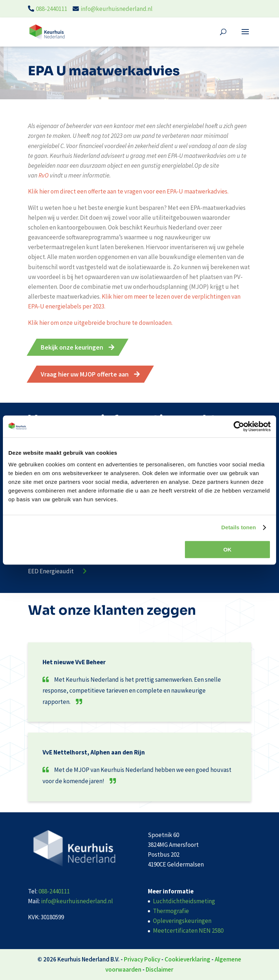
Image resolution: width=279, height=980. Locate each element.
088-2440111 (52, 9)
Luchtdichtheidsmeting (184, 901)
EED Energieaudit (51, 571)
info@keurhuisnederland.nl (117, 9)
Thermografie (171, 911)
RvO (44, 175)
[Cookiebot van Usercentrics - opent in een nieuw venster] (239, 426)
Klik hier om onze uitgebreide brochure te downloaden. (100, 323)
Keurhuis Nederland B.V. (88, 959)
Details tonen (238, 527)
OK (228, 549)
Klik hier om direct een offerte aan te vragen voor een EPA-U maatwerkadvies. (128, 191)
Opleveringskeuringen (182, 921)
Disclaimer (159, 969)
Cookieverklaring (187, 959)
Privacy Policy (142, 959)
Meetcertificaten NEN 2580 (188, 931)
